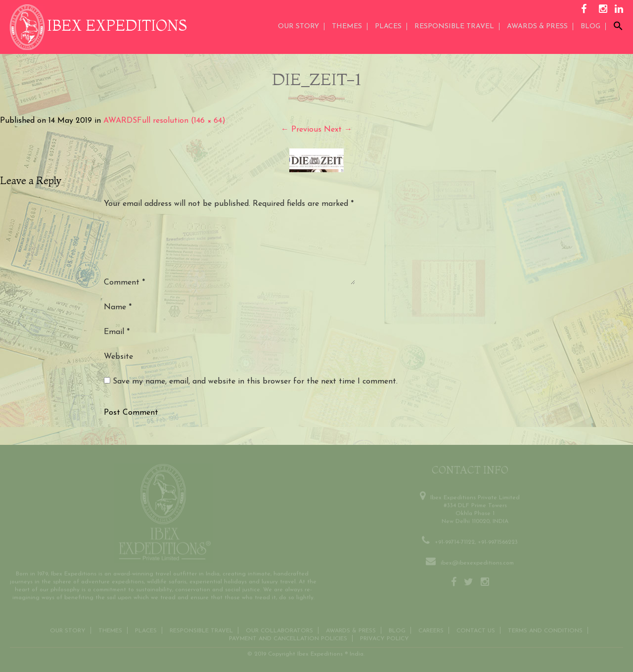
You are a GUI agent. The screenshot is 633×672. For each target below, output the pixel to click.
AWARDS (120, 121)
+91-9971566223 (498, 540)
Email (117, 332)
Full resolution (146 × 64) (181, 121)
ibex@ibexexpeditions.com (477, 561)
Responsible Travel (454, 26)
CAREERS (431, 629)
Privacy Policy (384, 637)
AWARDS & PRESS (537, 26)
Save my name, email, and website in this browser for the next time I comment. (255, 382)
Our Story (298, 26)
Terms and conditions (545, 629)
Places (388, 26)
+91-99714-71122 (455, 540)
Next (338, 130)
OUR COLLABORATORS (279, 629)
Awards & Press (351, 629)
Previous (301, 130)
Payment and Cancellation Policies (288, 637)
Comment (124, 283)
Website (118, 357)
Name (118, 307)
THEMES (347, 26)
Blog (590, 26)
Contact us (476, 629)
